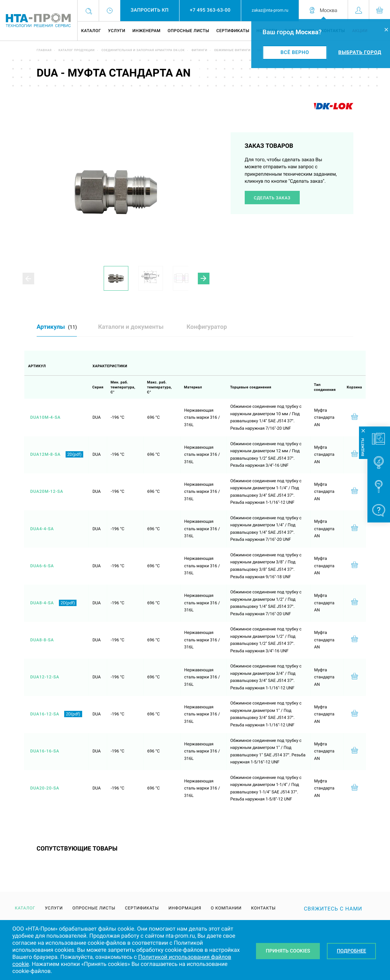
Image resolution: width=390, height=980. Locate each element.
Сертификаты (233, 31)
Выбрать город (360, 53)
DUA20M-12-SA (47, 491)
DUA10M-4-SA (45, 417)
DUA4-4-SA (42, 529)
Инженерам (146, 31)
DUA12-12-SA (45, 677)
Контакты (263, 908)
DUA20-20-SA (45, 788)
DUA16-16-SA (45, 751)
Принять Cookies (288, 951)
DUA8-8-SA (42, 640)
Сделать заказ (272, 198)
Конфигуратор (207, 327)
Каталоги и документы (131, 327)
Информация (185, 908)
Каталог (91, 31)
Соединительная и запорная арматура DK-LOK (143, 50)
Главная (44, 50)
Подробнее (351, 951)
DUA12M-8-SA (45, 454)
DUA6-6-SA (42, 566)
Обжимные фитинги (232, 50)
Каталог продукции (77, 50)
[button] (204, 279)
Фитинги (199, 50)
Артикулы (57, 327)
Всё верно (295, 53)
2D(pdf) (75, 454)
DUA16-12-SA (45, 714)
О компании (226, 908)
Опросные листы (188, 31)
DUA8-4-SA (42, 603)
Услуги (117, 31)
